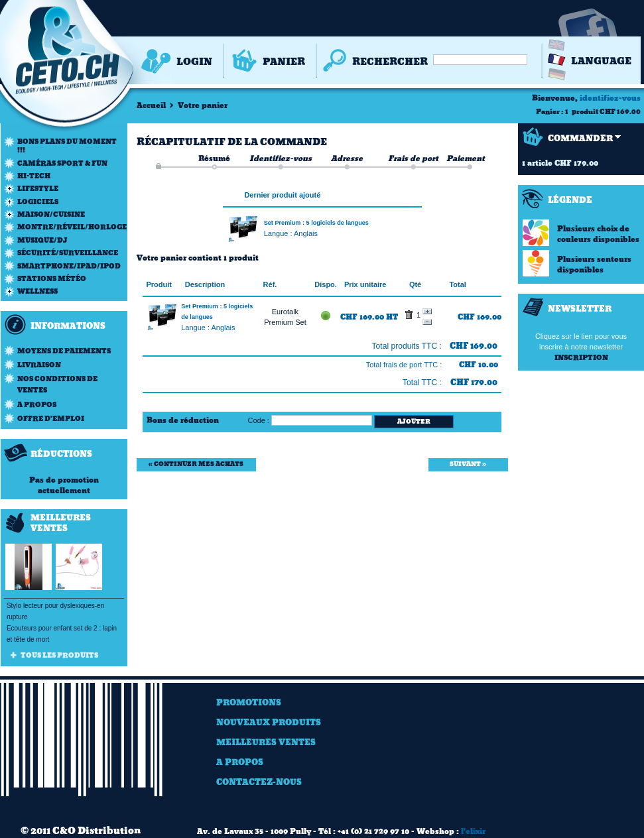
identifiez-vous (610, 98)
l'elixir (473, 831)
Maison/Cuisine (51, 214)
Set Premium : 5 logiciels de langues (316, 223)
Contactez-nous (259, 782)
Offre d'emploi (51, 419)
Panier (284, 62)
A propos (37, 405)
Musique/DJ (42, 240)
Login (194, 62)
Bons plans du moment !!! (67, 146)
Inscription (581, 358)
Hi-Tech (34, 176)
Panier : (550, 112)
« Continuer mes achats (196, 464)
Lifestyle (38, 189)
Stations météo (52, 279)
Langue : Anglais (291, 233)
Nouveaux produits (269, 722)
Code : (259, 420)
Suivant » (468, 464)
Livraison (39, 365)
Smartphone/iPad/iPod (69, 266)
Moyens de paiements (64, 351)
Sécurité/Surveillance (68, 253)
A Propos (240, 762)
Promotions (249, 702)
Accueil (151, 105)
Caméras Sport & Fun (62, 163)
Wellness (37, 291)
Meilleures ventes (266, 742)
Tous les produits (59, 655)
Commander (580, 138)
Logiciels (38, 202)
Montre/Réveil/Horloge (72, 227)
